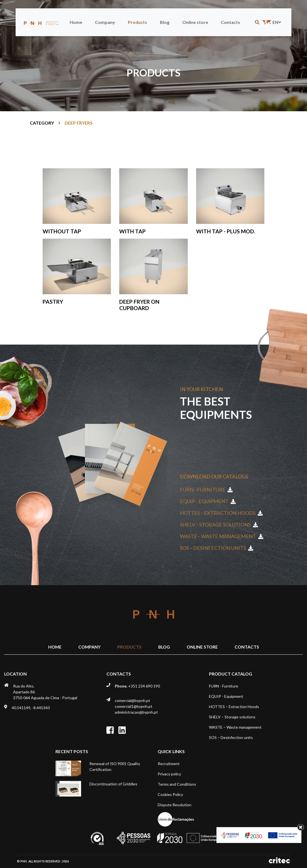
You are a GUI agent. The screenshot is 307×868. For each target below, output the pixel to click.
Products (137, 22)
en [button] (271, 22)
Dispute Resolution (175, 805)
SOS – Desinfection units (217, 548)
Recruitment (169, 764)
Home (76, 22)
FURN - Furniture (206, 489)
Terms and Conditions (177, 784)
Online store (195, 22)
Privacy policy (169, 774)
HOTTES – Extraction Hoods (221, 513)
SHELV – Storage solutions (219, 525)
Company (105, 22)
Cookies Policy (170, 794)
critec (279, 861)
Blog (165, 22)
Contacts (231, 22)
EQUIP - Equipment (208, 501)
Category (42, 123)
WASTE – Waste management (222, 536)
